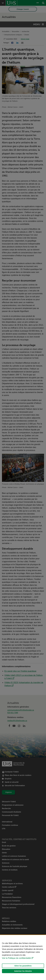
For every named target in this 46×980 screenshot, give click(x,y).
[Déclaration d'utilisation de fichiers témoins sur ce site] (23, 957)
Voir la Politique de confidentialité (16, 958)
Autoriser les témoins (23, 971)
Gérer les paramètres (23, 966)
